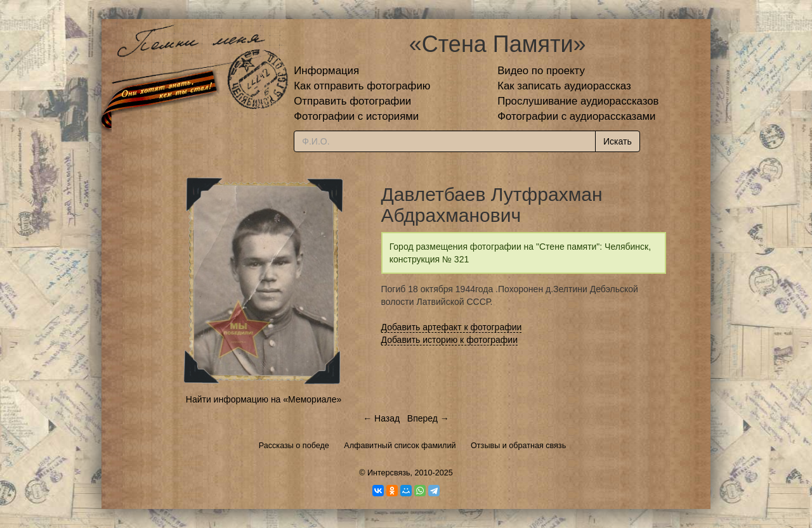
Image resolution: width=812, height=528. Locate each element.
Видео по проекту (541, 71)
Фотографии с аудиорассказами (576, 116)
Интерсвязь (389, 473)
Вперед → (428, 418)
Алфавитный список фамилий (400, 446)
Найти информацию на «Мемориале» (264, 399)
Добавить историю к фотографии (450, 340)
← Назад (381, 418)
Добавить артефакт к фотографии (452, 327)
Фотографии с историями (356, 116)
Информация (326, 71)
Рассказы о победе (294, 446)
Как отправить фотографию (362, 86)
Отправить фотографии (352, 101)
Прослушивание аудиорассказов (578, 101)
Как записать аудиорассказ (564, 86)
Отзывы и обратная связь (518, 446)
